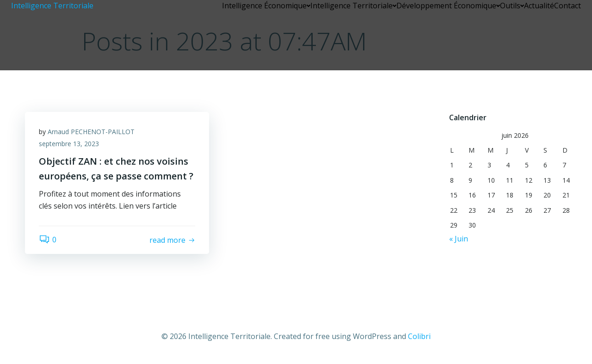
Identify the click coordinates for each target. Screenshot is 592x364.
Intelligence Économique (266, 6)
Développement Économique (448, 6)
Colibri (419, 336)
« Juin (459, 239)
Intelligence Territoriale (353, 6)
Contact (567, 6)
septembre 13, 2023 (69, 144)
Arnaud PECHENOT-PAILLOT (91, 132)
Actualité (539, 6)
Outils (512, 6)
